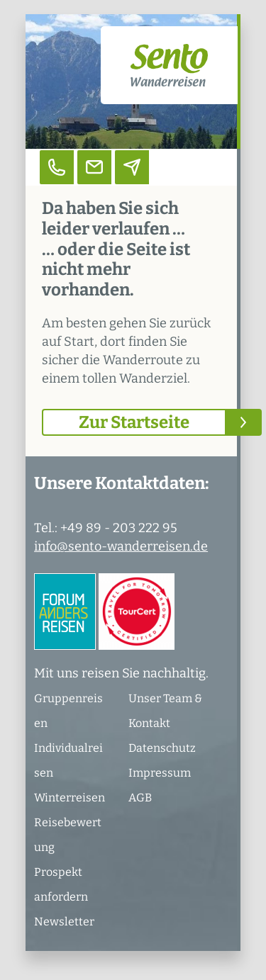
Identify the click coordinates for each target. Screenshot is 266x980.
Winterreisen (70, 798)
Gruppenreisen (68, 711)
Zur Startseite (134, 422)
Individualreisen (68, 760)
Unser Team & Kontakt (165, 711)
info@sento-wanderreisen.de (121, 546)
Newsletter (64, 922)
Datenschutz (162, 748)
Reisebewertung (68, 835)
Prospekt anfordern (61, 884)
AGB (140, 798)
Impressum (160, 773)
